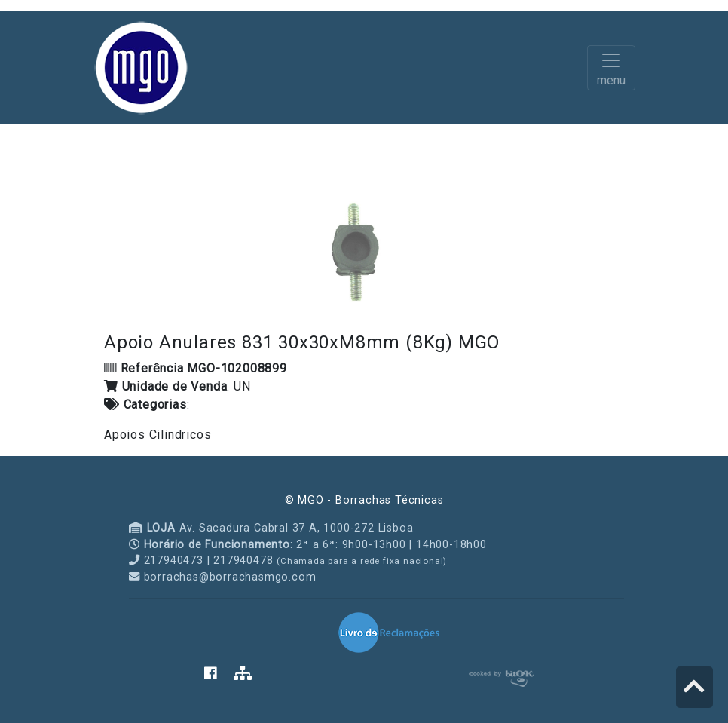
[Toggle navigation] (611, 68)
